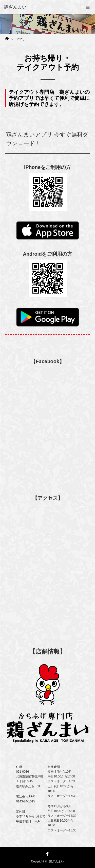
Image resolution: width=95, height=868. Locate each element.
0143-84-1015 (25, 801)
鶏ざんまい (56, 861)
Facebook (47, 853)
